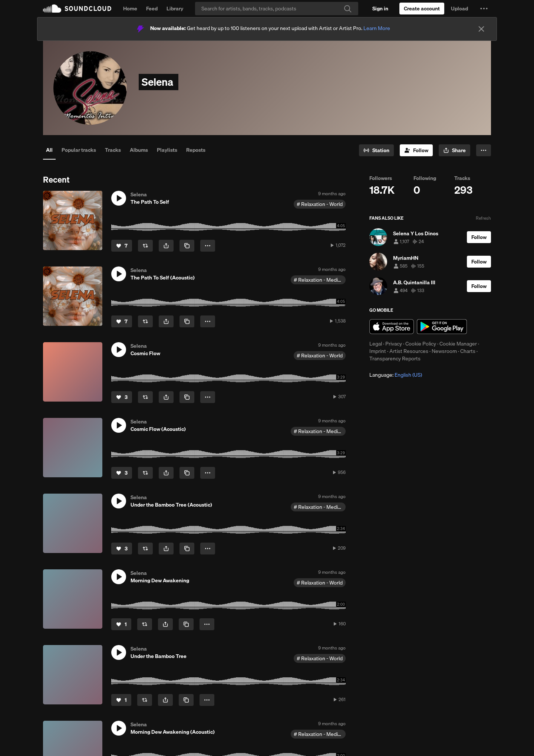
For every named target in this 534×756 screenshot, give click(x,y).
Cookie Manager (458, 344)
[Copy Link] (187, 246)
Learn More (377, 28)
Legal (376, 344)
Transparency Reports (395, 359)
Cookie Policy (421, 344)
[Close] (481, 29)
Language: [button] (396, 375)
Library (175, 9)
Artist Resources (409, 351)
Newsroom (444, 351)
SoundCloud (77, 9)
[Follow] (416, 150)
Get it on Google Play (442, 327)
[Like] (122, 246)
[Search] (277, 9)
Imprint (378, 351)
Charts (468, 351)
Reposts (196, 150)
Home (130, 9)
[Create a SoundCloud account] (422, 9)
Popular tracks (79, 150)
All (49, 150)
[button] (484, 9)
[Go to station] (376, 150)
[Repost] (145, 246)
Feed (152, 9)
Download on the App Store (392, 327)
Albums (139, 150)
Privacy (394, 344)
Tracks (113, 150)
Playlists (167, 150)
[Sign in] (380, 9)
